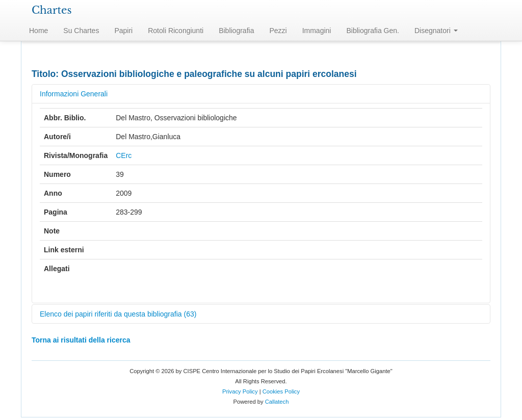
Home (38, 31)
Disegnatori (436, 31)
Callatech (277, 402)
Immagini (317, 31)
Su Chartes (81, 31)
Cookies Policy (281, 391)
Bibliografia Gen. (373, 31)
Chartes (52, 10)
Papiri (123, 31)
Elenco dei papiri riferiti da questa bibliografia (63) (118, 314)
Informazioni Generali (74, 94)
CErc (124, 155)
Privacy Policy (240, 391)
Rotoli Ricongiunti (176, 31)
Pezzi (278, 31)
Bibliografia (236, 31)
